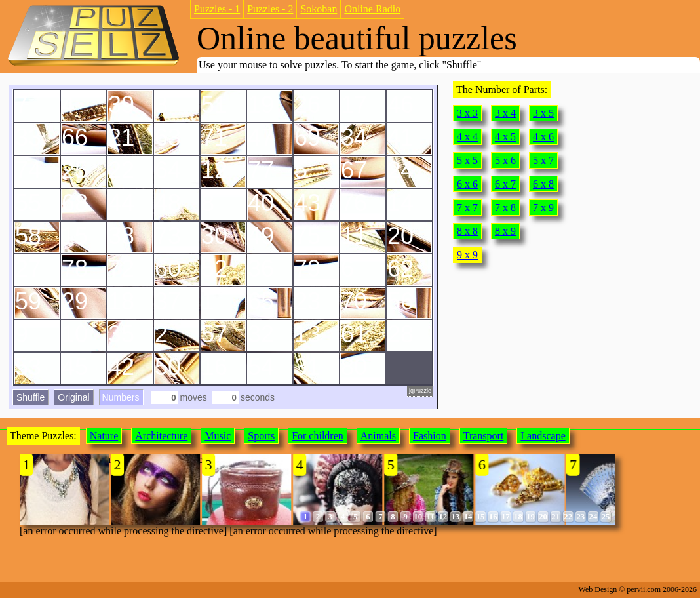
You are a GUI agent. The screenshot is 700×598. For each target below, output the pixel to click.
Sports (261, 436)
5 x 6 (505, 160)
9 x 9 (467, 255)
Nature (104, 436)
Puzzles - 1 (217, 9)
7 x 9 (543, 208)
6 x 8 (543, 184)
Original (73, 397)
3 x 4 (505, 113)
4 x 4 (467, 137)
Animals (378, 436)
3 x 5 (543, 113)
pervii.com (644, 589)
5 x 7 (543, 160)
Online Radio (372, 9)
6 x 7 (505, 184)
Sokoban (319, 9)
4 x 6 (543, 137)
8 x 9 (505, 231)
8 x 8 (467, 231)
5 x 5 (467, 160)
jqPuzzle (420, 391)
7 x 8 (505, 208)
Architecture (161, 436)
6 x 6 (467, 184)
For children (318, 436)
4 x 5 (505, 137)
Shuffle (30, 397)
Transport (484, 436)
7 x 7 (467, 208)
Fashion (430, 436)
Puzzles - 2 (270, 9)
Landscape (543, 436)
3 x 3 (467, 113)
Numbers (121, 397)
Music (218, 436)
